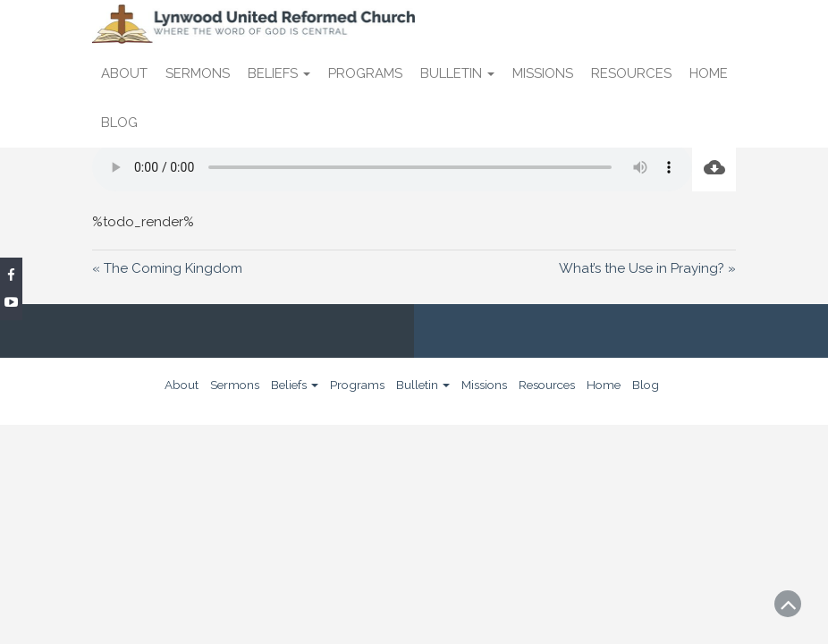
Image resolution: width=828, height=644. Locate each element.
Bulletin (457, 73)
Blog (119, 123)
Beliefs (279, 73)
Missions (543, 73)
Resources (631, 73)
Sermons (198, 73)
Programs (365, 73)
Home (709, 73)
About (124, 73)
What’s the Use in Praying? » (647, 268)
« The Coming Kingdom (167, 268)
